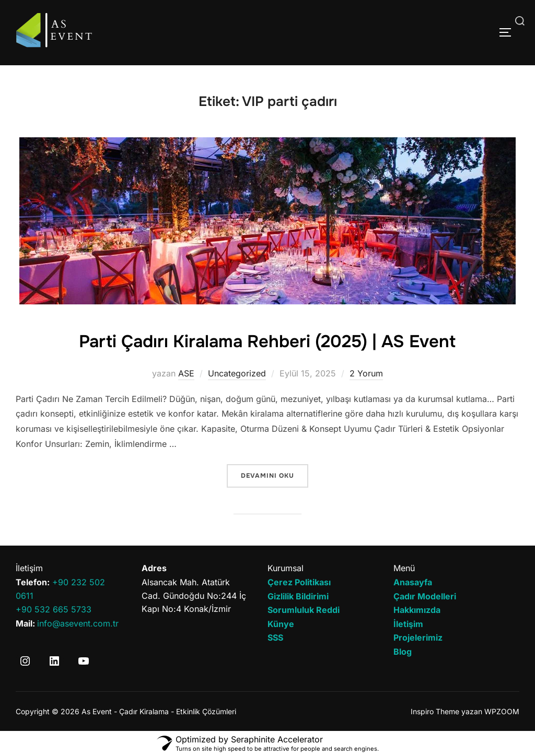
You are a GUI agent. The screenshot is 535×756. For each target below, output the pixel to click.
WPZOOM (502, 711)
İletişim (408, 624)
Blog (403, 652)
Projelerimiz (418, 637)
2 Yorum (366, 373)
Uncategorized (237, 373)
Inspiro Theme (435, 711)
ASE (186, 373)
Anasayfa (413, 582)
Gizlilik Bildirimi (298, 596)
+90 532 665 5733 (54, 609)
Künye (281, 624)
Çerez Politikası (299, 582)
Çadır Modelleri (425, 596)
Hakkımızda (417, 610)
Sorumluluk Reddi (304, 610)
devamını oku (274, 475)
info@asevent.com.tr (78, 623)
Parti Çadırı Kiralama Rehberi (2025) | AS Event (267, 340)
